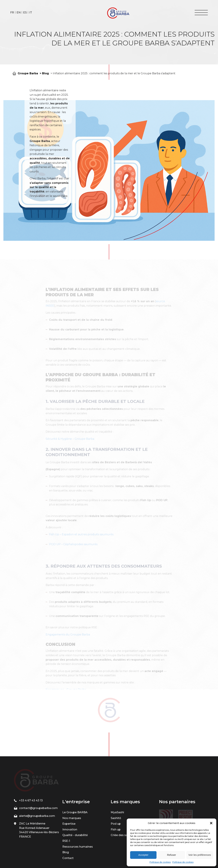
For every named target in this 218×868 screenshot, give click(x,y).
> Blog (44, 73)
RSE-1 (66, 816)
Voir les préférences (200, 855)
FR (12, 12)
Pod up (116, 799)
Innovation (70, 805)
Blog (66, 828)
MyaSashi (117, 788)
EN (19, 12)
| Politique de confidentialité (121, 858)
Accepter (143, 855)
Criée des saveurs (123, 811)
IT (31, 12)
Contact (68, 833)
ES (25, 12)
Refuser (172, 855)
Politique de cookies (160, 862)
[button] (211, 823)
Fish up (116, 805)
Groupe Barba (28, 73)
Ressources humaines (78, 822)
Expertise (69, 799)
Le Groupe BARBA (75, 788)
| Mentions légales (91, 858)
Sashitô (116, 793)
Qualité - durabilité (75, 811)
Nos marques (72, 793)
